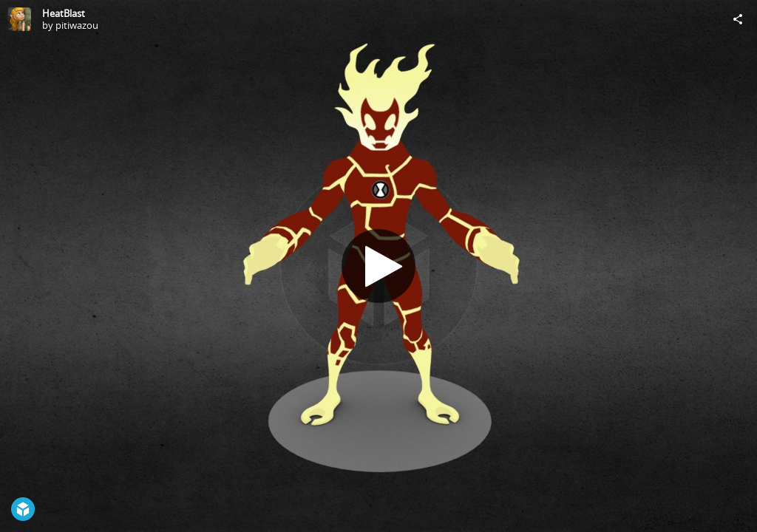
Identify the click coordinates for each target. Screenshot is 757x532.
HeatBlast (64, 13)
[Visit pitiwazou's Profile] (19, 19)
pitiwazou (77, 25)
